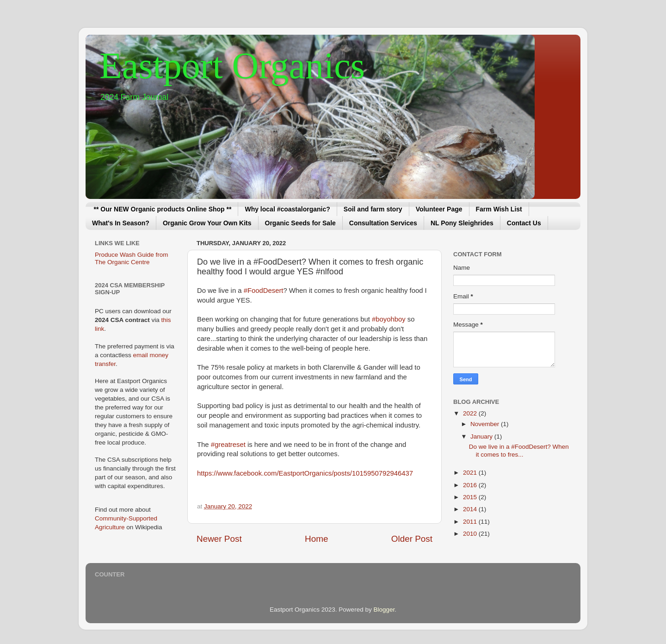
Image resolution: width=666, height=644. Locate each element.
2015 (471, 497)
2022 (471, 413)
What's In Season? (121, 223)
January (482, 437)
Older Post (412, 539)
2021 (471, 473)
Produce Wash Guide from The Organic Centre (132, 258)
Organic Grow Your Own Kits (207, 223)
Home (316, 539)
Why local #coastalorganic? (287, 209)
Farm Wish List (499, 209)
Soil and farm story (373, 209)
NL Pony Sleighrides (462, 223)
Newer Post (219, 539)
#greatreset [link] (228, 445)
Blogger (384, 610)
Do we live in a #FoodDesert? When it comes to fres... (519, 450)
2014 (471, 509)
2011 (471, 522)
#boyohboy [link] (389, 319)
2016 (471, 485)
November (486, 424)
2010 (471, 534)
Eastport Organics (232, 66)
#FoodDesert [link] (264, 291)
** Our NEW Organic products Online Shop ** (163, 209)
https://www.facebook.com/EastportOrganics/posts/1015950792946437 (305, 473)
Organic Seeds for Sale (300, 223)
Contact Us (524, 223)
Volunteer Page (439, 209)
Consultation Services (383, 223)
